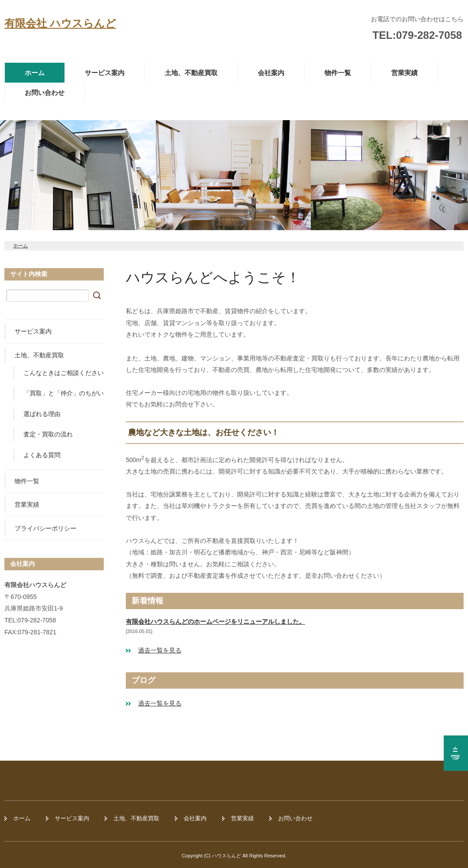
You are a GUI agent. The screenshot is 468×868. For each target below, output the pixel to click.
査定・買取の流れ (48, 434)
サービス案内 (105, 73)
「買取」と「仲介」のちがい (64, 393)
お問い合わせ (45, 93)
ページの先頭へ (456, 753)
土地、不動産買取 (191, 73)
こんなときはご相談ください (64, 373)
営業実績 (404, 73)
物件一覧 (338, 73)
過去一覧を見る (160, 650)
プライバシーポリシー (45, 528)
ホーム (35, 73)
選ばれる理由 (42, 414)
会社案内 (271, 73)
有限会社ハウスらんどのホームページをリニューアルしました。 (215, 622)
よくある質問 (42, 455)
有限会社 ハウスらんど (60, 23)
